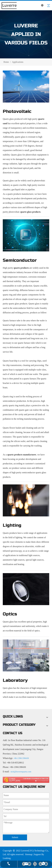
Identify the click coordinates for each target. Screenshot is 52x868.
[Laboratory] (26, 655)
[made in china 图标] (26, 780)
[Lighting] (26, 500)
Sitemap (29, 854)
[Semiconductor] (26, 235)
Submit (15, 837)
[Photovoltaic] (26, 87)
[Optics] (26, 589)
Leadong (7, 858)
